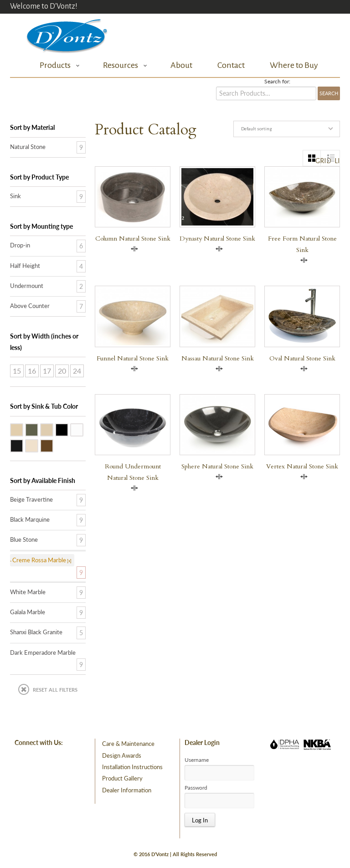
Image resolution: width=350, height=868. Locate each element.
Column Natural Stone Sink (133, 239)
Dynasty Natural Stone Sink (217, 239)
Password (196, 788)
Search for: (277, 82)
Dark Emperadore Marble (53, 445)
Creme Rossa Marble (38, 445)
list (337, 161)
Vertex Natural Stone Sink (302, 466)
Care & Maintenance (128, 744)
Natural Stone (28, 147)
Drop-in (20, 245)
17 (47, 371)
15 (17, 371)
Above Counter (30, 306)
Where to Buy (294, 65)
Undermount (27, 286)
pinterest (52, 764)
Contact (231, 65)
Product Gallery (122, 778)
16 (32, 371)
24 (77, 371)
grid (318, 161)
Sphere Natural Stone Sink (217, 466)
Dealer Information (127, 790)
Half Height (25, 266)
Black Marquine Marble (23, 445)
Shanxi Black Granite (68, 429)
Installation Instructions (132, 767)
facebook (27, 764)
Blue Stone (38, 429)
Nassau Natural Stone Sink (218, 358)
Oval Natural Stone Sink (302, 358)
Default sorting (256, 129)
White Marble (83, 429)
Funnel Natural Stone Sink (133, 358)
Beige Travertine (23, 429)
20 (62, 371)
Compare (134, 249)
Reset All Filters (55, 690)
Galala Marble (53, 429)
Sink (15, 196)
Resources (123, 65)
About (181, 65)
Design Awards (122, 755)
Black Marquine (30, 519)
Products (57, 65)
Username (197, 760)
